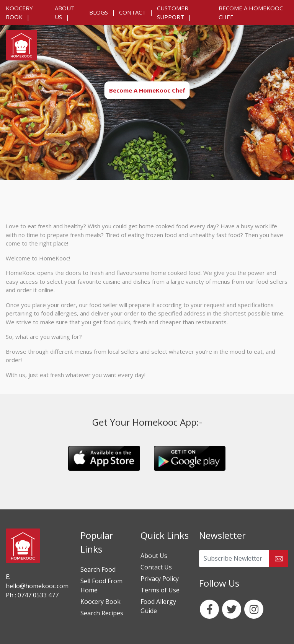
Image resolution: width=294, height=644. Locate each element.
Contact (132, 12)
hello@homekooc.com (37, 586)
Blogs (99, 12)
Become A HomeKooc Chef (147, 90)
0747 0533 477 (37, 595)
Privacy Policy (160, 579)
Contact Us (156, 567)
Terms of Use (160, 590)
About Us (154, 556)
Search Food (98, 569)
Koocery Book (100, 602)
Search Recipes (102, 613)
